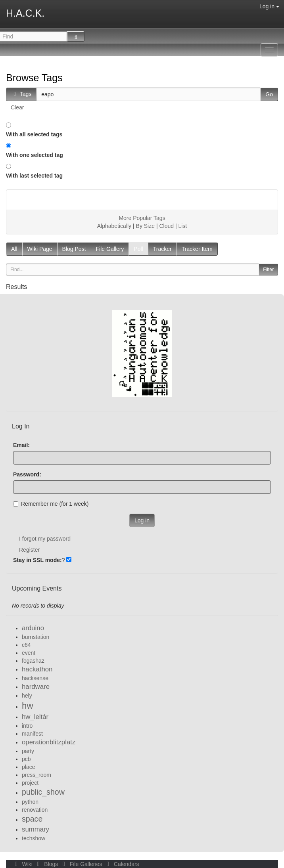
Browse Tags (34, 78)
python (30, 802)
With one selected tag (35, 155)
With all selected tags (34, 134)
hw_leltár (35, 717)
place (28, 767)
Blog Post (74, 249)
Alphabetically (114, 226)
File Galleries (82, 864)
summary (35, 829)
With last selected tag (34, 176)
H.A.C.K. (25, 13)
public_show (43, 792)
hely (27, 696)
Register (29, 550)
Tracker (162, 249)
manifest (32, 734)
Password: (27, 474)
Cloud (166, 226)
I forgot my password (45, 539)
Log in (269, 6)
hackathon (37, 669)
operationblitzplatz (49, 742)
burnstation (35, 637)
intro (27, 726)
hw (28, 706)
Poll (138, 249)
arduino (33, 628)
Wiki (23, 864)
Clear (17, 107)
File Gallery (110, 249)
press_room (36, 775)
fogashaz (33, 661)
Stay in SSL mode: (37, 560)
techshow (34, 838)
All (14, 249)
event (29, 653)
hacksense (35, 678)
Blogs (47, 864)
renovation (35, 810)
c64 (26, 645)
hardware (36, 687)
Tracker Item (197, 249)
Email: (21, 445)
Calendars (121, 864)
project (30, 783)
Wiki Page (40, 249)
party (28, 751)
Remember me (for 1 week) (51, 504)
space (32, 819)
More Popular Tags (142, 218)
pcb (26, 759)
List (182, 226)
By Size (145, 226)
